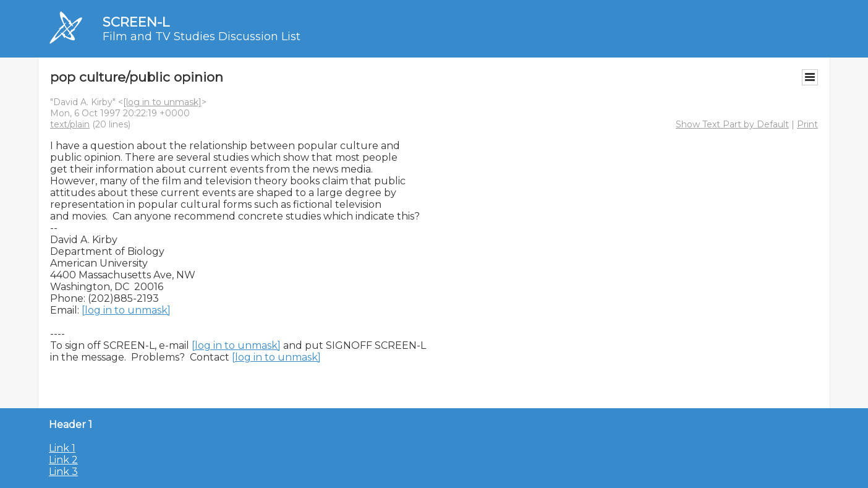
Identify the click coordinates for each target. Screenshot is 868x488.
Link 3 (63, 472)
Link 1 (62, 448)
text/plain (70, 124)
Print (807, 124)
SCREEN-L (136, 22)
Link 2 (63, 460)
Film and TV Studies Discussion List (202, 36)
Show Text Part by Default (732, 124)
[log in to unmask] (162, 102)
